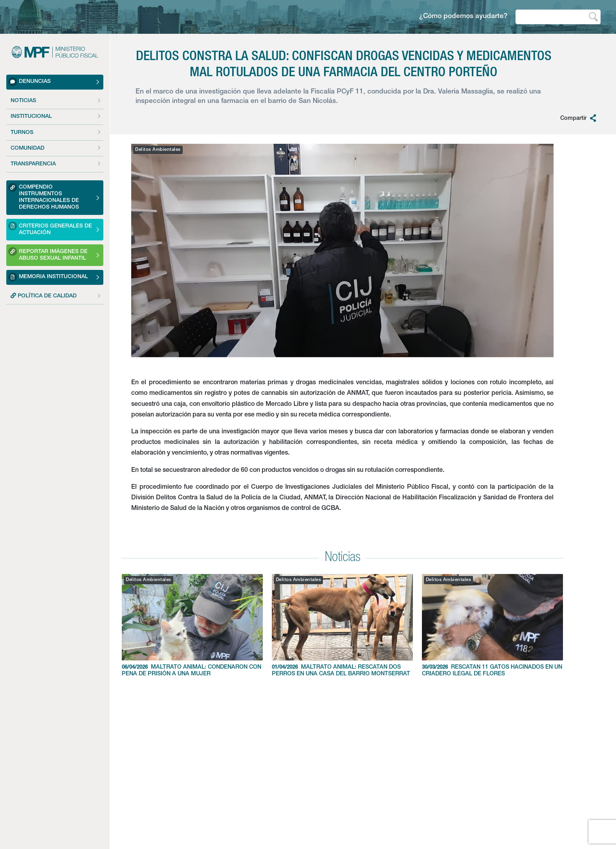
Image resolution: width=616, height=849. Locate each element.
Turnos (22, 133)
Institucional (31, 117)
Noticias (23, 101)
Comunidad (27, 149)
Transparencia (33, 164)
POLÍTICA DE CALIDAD (44, 296)
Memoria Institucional (48, 277)
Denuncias (29, 82)
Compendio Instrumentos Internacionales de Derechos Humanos (44, 197)
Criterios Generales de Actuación (50, 228)
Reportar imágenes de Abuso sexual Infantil (48, 254)
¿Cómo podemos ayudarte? (463, 17)
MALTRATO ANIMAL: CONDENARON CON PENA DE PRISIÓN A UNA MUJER (192, 625)
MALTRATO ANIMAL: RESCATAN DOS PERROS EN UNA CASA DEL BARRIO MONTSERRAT (342, 625)
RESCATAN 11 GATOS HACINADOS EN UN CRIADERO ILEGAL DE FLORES (492, 625)
